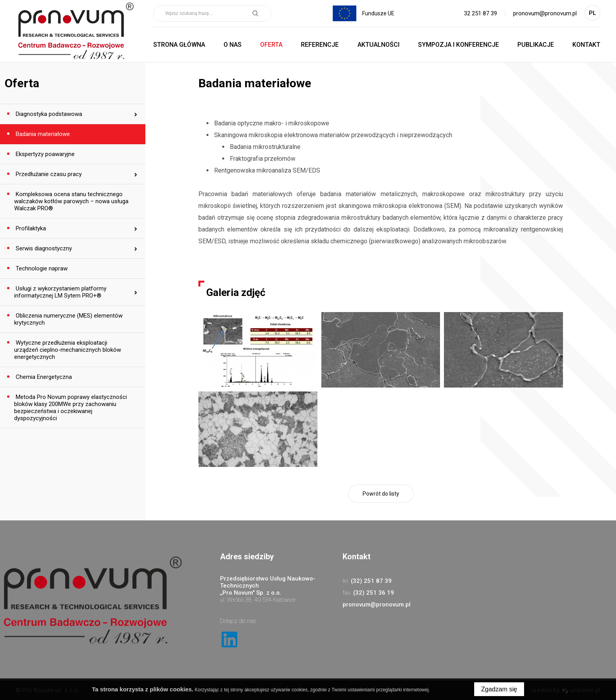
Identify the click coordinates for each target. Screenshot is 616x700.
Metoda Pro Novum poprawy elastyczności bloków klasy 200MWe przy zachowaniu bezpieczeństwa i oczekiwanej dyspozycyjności (71, 408)
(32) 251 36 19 (374, 593)
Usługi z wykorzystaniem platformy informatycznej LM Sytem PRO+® (60, 292)
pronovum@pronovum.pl (545, 13)
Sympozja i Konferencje (458, 45)
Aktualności (379, 45)
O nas (233, 45)
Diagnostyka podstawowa (48, 114)
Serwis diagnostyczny (43, 248)
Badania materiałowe (42, 134)
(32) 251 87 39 (371, 581)
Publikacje (536, 45)
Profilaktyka (30, 228)
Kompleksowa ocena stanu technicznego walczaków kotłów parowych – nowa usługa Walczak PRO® (71, 201)
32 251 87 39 (480, 13)
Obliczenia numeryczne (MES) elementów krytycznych (68, 319)
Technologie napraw (41, 268)
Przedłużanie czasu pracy (48, 174)
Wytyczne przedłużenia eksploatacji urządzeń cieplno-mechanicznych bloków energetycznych (68, 350)
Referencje (320, 45)
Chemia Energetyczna (43, 377)
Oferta (271, 45)
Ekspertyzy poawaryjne (44, 154)
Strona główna (179, 45)
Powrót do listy (381, 494)
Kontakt (586, 45)
